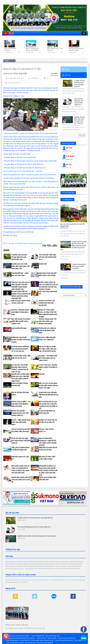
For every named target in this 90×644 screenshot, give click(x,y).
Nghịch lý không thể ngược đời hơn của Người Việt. (47, 303)
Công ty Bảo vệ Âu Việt (16, 78)
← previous (80, 135)
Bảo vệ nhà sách (30, 643)
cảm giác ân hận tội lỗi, (16, 243)
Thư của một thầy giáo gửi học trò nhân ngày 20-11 (48, 257)
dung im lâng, (28, 243)
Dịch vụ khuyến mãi (38, 636)
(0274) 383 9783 (68, 159)
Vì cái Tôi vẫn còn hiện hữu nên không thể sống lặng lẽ (21, 441)
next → (84, 135)
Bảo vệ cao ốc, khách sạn (67, 638)
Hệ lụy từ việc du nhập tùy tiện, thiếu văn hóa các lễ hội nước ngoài (48, 349)
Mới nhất (66, 75)
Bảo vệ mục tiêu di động (45, 643)
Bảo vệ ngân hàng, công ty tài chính (43, 640)
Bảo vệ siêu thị (25, 640)
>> (19, 52)
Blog (10, 83)
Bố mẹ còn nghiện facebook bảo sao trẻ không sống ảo (20, 413)
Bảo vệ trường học (13, 640)
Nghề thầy (43, 264)
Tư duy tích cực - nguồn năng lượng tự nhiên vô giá (48, 367)
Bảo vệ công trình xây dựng (64, 640)
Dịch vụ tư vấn (41, 638)
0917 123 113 (67, 168)
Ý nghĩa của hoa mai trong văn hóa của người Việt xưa (19, 257)
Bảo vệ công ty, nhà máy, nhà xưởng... (18, 636)
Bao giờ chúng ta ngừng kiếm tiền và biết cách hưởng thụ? (21, 321)
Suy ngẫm (54, 73)
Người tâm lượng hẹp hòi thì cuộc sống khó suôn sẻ (21, 480)
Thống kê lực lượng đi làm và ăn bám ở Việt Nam (47, 331)
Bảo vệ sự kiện (52, 638)
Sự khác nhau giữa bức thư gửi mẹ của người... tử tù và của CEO (20, 349)
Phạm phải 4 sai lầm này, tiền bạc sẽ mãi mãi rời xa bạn (48, 395)
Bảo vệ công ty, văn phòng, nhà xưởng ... (33, 49)
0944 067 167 (67, 151)
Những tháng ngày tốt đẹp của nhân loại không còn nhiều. (48, 321)
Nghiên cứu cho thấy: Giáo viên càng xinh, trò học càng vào (21, 266)
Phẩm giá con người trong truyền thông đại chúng (21, 340)
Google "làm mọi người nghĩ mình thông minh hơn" (20, 312)
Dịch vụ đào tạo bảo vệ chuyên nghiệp (76, 49)
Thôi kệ (42, 374)
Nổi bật (66, 69)
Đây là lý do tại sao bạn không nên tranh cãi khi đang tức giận (48, 386)
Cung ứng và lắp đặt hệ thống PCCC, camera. (21, 638)
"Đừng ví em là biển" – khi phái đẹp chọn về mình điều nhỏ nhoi (21, 404)
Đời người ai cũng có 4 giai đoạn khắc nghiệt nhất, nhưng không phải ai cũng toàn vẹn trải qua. (48, 470)
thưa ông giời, (38, 243)
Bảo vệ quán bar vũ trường (15, 643)
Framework (16, 83)
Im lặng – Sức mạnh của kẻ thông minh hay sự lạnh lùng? (48, 358)
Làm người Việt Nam (19, 328)
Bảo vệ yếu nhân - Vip (52, 636)
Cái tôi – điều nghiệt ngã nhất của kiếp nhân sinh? (21, 422)
